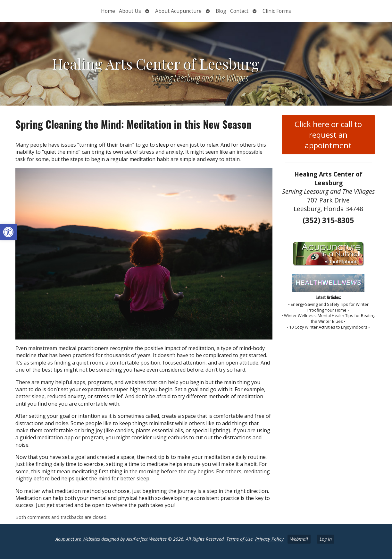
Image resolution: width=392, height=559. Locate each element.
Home (108, 11)
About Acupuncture (178, 11)
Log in (326, 539)
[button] (8, 232)
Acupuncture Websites (78, 539)
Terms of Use (239, 539)
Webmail (299, 539)
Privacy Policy (269, 539)
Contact (239, 11)
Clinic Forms (277, 11)
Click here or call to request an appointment (328, 135)
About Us (130, 11)
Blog (221, 11)
